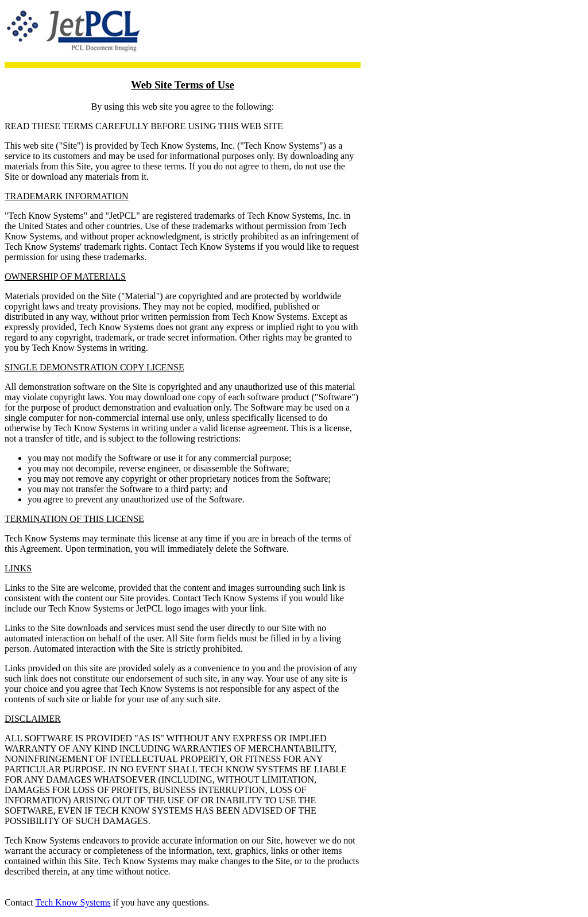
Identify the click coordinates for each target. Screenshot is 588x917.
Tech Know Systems (73, 902)
